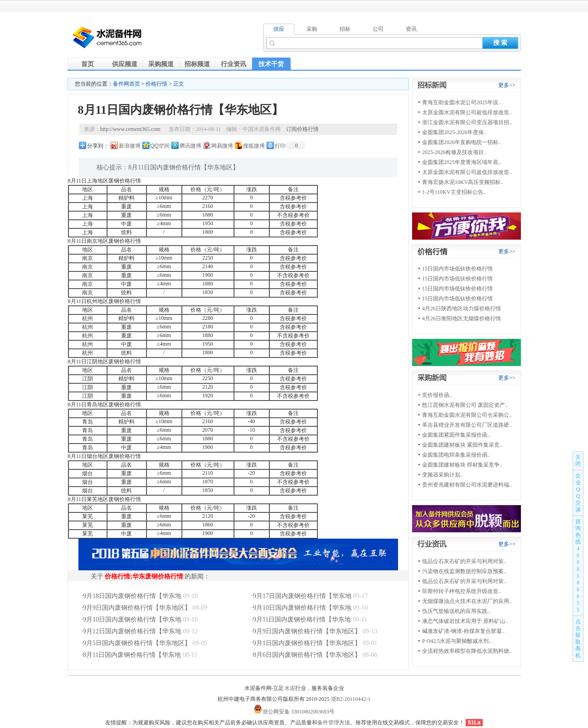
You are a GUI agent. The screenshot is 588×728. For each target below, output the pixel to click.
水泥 (290, 688)
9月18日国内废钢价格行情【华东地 (132, 596)
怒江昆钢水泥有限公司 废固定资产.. (465, 405)
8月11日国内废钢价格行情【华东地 (132, 655)
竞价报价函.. (437, 395)
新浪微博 (130, 146)
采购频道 (161, 64)
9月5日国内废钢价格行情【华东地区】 (137, 643)
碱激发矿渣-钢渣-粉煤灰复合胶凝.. (463, 631)
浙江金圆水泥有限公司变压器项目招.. (467, 122)
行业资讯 (233, 64)
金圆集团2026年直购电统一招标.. (462, 142)
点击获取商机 (578, 639)
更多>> (507, 85)
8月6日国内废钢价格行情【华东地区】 (307, 655)
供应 (279, 29)
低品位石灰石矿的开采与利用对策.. (464, 561)
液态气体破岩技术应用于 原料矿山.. (465, 621)
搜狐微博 (254, 146)
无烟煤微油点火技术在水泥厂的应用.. (467, 601)
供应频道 (125, 64)
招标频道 (197, 64)
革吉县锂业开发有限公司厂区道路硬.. (467, 425)
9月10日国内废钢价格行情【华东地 (302, 608)
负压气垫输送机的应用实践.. (456, 611)
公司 (378, 29)
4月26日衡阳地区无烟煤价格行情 (462, 318)
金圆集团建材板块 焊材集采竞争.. (462, 465)
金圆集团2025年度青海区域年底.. (462, 162)
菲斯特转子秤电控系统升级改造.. (462, 591)
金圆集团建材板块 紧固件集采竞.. (462, 445)
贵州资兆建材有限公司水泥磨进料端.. (467, 485)
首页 (87, 64)
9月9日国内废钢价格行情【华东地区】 (137, 608)
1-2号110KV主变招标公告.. (454, 192)
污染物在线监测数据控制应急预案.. (464, 571)
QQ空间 (160, 146)
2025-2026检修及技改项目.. (454, 152)
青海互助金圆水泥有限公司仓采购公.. (467, 415)
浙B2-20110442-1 (351, 699)
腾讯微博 (190, 146)
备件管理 (328, 723)
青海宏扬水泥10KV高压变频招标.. (463, 182)
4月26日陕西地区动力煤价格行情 (462, 309)
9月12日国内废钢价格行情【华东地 (132, 631)
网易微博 (222, 146)
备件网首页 (126, 84)
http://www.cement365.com (130, 129)
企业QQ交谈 (578, 493)
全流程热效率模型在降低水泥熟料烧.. (467, 651)
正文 (179, 84)
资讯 (411, 29)
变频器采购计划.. (442, 475)
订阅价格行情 (302, 129)
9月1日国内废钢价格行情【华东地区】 (307, 643)
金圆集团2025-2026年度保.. (454, 132)
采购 (312, 29)
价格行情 (156, 84)
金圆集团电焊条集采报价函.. (456, 455)
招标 (345, 29)
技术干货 (271, 64)
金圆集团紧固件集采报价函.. (456, 435)
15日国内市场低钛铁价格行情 (457, 269)
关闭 (578, 460)
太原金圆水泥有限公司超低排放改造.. (467, 112)
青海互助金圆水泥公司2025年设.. (462, 102)
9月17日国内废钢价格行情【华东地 (302, 596)
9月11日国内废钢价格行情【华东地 (302, 620)
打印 (280, 146)
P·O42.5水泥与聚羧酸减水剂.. (457, 641)
